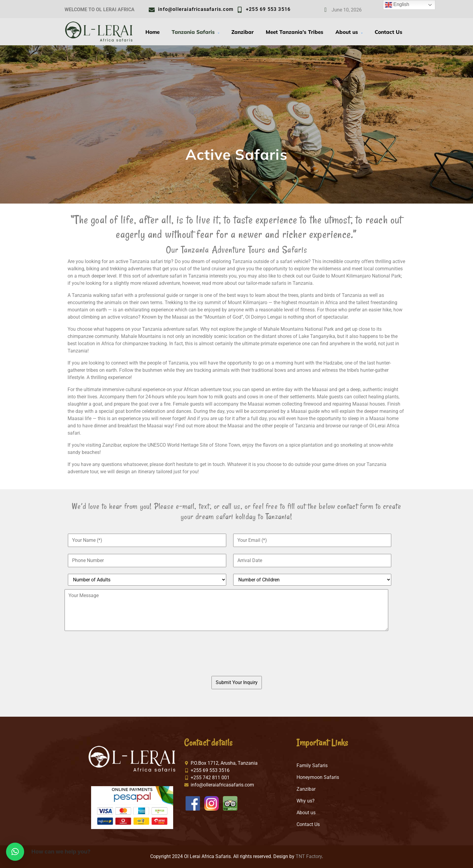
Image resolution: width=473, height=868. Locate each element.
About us (349, 32)
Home (152, 32)
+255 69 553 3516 (268, 9)
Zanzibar (243, 32)
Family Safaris (312, 765)
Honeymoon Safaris (318, 777)
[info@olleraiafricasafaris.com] (152, 10)
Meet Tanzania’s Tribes (295, 32)
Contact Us (389, 32)
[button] (15, 852)
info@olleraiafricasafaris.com (196, 9)
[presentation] (230, 657)
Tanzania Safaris (195, 32)
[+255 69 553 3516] (240, 10)
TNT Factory (309, 856)
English (397, 5)
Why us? (306, 801)
